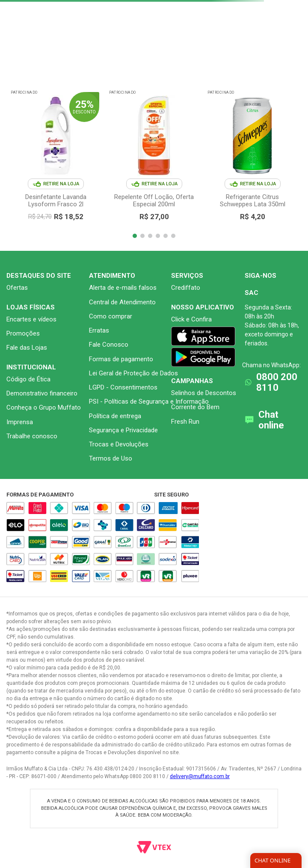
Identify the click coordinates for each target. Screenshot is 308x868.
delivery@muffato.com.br (200, 776)
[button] (135, 236)
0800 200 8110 (277, 382)
